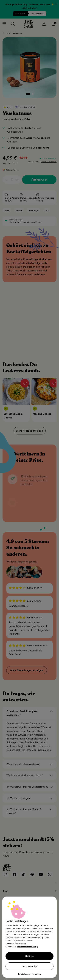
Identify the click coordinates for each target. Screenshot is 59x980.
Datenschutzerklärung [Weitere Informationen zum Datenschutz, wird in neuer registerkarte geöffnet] (27, 947)
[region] (29, 937)
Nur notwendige (29, 966)
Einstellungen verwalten (29, 974)
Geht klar (29, 956)
